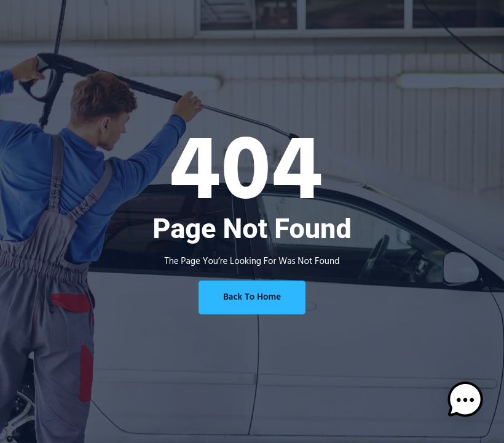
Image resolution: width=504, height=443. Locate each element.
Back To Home (252, 297)
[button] (466, 403)
